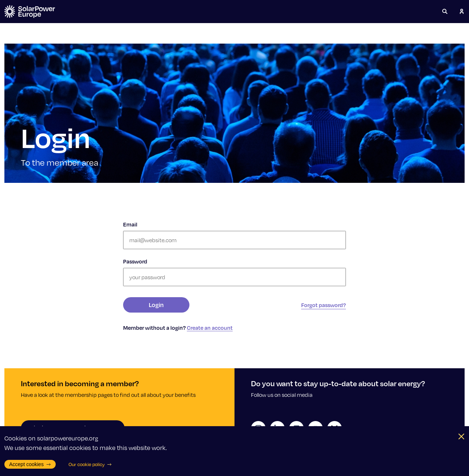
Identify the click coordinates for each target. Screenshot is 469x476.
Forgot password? (324, 305)
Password (135, 261)
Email (130, 224)
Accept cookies (30, 464)
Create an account (210, 328)
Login (156, 305)
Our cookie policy (90, 464)
